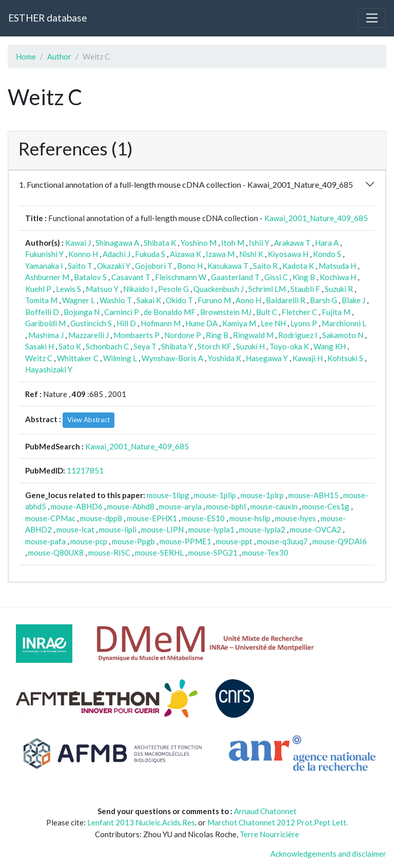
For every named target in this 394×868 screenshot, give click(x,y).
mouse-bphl (226, 506)
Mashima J (46, 335)
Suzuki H (250, 346)
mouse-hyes (295, 518)
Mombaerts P (136, 335)
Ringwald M (253, 335)
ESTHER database (47, 18)
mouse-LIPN (162, 529)
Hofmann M (161, 323)
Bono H (190, 266)
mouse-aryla (180, 506)
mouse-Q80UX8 (56, 553)
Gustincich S (91, 323)
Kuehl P (38, 289)
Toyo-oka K (289, 346)
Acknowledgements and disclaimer (328, 854)
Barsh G (323, 300)
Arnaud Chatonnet (265, 811)
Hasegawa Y (267, 358)
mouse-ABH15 (313, 495)
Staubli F (305, 289)
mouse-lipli (118, 529)
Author (59, 56)
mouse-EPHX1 (152, 518)
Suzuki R (339, 289)
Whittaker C (78, 358)
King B (304, 277)
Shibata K (160, 243)
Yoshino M (199, 243)
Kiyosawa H (288, 254)
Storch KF (214, 346)
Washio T (116, 300)
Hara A (327, 243)
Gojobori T (154, 266)
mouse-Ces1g (326, 506)
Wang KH (330, 346)
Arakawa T (292, 243)
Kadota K (298, 266)
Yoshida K (224, 358)
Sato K (70, 346)
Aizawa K (185, 254)
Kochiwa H (338, 277)
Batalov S (90, 277)
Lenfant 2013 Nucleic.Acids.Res (141, 822)
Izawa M (220, 254)
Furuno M (214, 300)
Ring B (217, 335)
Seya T (145, 346)
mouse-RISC (109, 553)
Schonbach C (107, 346)
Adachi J (116, 254)
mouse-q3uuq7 (282, 541)
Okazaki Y (114, 266)
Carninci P (122, 312)
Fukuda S (150, 254)
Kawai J (78, 243)
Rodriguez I (298, 335)
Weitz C (39, 358)
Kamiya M (239, 323)
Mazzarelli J (88, 335)
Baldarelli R (285, 300)
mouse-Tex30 (265, 553)
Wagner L (78, 300)
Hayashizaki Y (49, 369)
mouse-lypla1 (211, 529)
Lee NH (273, 323)
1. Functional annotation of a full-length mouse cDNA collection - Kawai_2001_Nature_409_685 (186, 184)
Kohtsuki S (345, 358)
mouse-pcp (89, 541)
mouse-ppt (234, 541)
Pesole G (173, 289)
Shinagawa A (117, 243)
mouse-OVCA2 (316, 529)
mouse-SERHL (159, 553)
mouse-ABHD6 (77, 506)
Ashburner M (47, 277)
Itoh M (233, 243)
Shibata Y (177, 346)
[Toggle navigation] (372, 18)
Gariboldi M (45, 323)
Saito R (265, 266)
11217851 (85, 470)
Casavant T (131, 277)
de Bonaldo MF (170, 312)
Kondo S (327, 254)
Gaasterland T (235, 277)
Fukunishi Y (44, 254)
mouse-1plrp (262, 495)
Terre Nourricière (269, 834)
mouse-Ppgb (133, 541)
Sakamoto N (343, 335)
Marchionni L (344, 323)
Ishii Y (259, 243)
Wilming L (120, 358)
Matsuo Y (102, 289)
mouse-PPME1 (185, 541)
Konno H (83, 254)
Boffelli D (42, 312)
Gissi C (276, 277)
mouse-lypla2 (262, 529)
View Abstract (88, 420)
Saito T (80, 266)
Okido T (179, 300)
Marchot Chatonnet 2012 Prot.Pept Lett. (278, 822)
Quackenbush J (219, 289)
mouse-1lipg (168, 495)
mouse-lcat (75, 529)
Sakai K (149, 300)
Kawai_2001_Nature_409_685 (316, 218)
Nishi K (251, 254)
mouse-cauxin (274, 506)
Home (26, 56)
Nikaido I (138, 289)
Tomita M (41, 300)
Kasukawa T (228, 266)
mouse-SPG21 (213, 553)
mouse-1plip (215, 495)
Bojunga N (82, 312)
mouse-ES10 (203, 518)
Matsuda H (337, 266)
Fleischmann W (181, 277)
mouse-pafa (45, 541)
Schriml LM (267, 289)
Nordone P (183, 335)
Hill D (126, 323)
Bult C (267, 312)
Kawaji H (308, 358)
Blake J (353, 300)
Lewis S (68, 289)
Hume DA (201, 323)
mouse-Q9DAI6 (340, 541)
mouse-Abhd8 (131, 506)
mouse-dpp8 (101, 518)
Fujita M (336, 312)
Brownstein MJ (226, 312)
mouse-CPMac (50, 518)
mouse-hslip (250, 518)
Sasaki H (40, 346)
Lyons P (304, 323)
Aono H (248, 300)
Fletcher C (299, 312)
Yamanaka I (44, 266)
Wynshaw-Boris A (172, 358)
